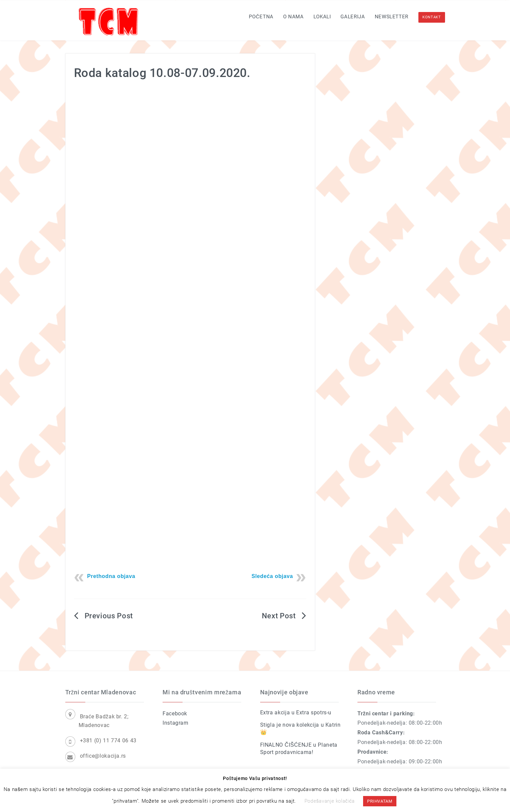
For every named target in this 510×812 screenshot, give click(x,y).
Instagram (176, 723)
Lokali (322, 17)
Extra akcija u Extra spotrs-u (296, 712)
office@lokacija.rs (103, 756)
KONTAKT (432, 17)
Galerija (353, 17)
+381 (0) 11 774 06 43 (108, 740)
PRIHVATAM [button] (380, 801)
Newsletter (392, 17)
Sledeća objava (272, 576)
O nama (293, 17)
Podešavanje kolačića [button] (330, 801)
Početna (261, 17)
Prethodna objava (111, 576)
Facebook (175, 713)
